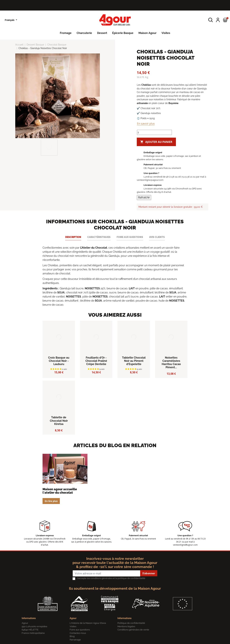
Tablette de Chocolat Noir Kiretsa (59, 421)
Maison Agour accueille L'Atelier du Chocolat (60, 491)
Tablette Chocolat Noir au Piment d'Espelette (134, 361)
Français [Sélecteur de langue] (10, 20)
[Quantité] (154, 132)
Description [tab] (73, 237)
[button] (211, 20)
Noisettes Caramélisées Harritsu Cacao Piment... (171, 363)
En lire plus (51, 501)
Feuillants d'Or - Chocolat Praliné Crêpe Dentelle (96, 361)
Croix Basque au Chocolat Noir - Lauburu (59, 361)
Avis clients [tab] (157, 237)
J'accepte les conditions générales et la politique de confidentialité (111, 578)
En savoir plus (146, 124)
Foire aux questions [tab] (130, 237)
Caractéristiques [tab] (99, 237)
